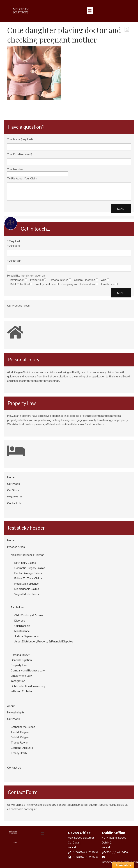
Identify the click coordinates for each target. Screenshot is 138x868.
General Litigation (21, 660)
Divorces (20, 621)
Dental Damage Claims (28, 573)
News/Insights (16, 712)
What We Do (15, 497)
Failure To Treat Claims (28, 578)
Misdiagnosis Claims (27, 589)
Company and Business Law (28, 670)
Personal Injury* (20, 655)
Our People (14, 484)
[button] (90, 11)
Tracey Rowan (20, 743)
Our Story (13, 490)
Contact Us (14, 503)
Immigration (18, 681)
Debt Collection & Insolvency (28, 686)
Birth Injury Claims (25, 563)
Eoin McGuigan (20, 737)
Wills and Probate (21, 691)
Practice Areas (16, 547)
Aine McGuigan (20, 732)
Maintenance (22, 631)
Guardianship (22, 626)
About (11, 706)
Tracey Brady (19, 753)
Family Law (18, 607)
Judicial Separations (27, 636)
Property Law (19, 665)
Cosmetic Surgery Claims (30, 568)
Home (11, 477)
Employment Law (21, 676)
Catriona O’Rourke (22, 748)
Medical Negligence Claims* (27, 555)
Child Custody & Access (29, 615)
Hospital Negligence (27, 584)
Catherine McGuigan (23, 727)
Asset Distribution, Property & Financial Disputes (44, 641)
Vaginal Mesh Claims (27, 594)
